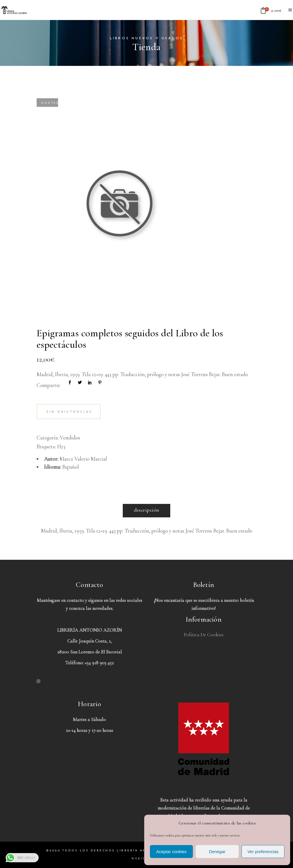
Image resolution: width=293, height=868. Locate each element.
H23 (61, 446)
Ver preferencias (263, 852)
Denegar (217, 852)
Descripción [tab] (147, 510)
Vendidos (70, 438)
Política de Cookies (204, 635)
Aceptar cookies (172, 852)
